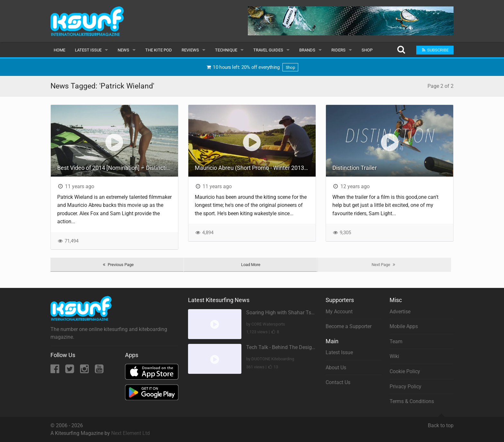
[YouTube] (99, 371)
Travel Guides (268, 50)
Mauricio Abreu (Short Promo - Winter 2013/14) (255, 168)
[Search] (401, 50)
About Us (336, 368)
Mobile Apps (404, 326)
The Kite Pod (159, 50)
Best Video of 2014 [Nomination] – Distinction (115, 168)
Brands (307, 50)
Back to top (441, 423)
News (123, 50)
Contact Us (338, 382)
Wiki (394, 356)
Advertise (400, 312)
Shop (367, 50)
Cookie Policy (405, 371)
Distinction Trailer (355, 168)
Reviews (190, 50)
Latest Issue (88, 50)
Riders (338, 50)
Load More (251, 265)
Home (59, 50)
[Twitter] (70, 371)
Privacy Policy (405, 387)
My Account (339, 312)
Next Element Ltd (130, 433)
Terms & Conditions (412, 401)
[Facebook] (55, 371)
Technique (226, 50)
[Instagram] (85, 371)
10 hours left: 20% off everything (252, 67)
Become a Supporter (349, 326)
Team (396, 341)
